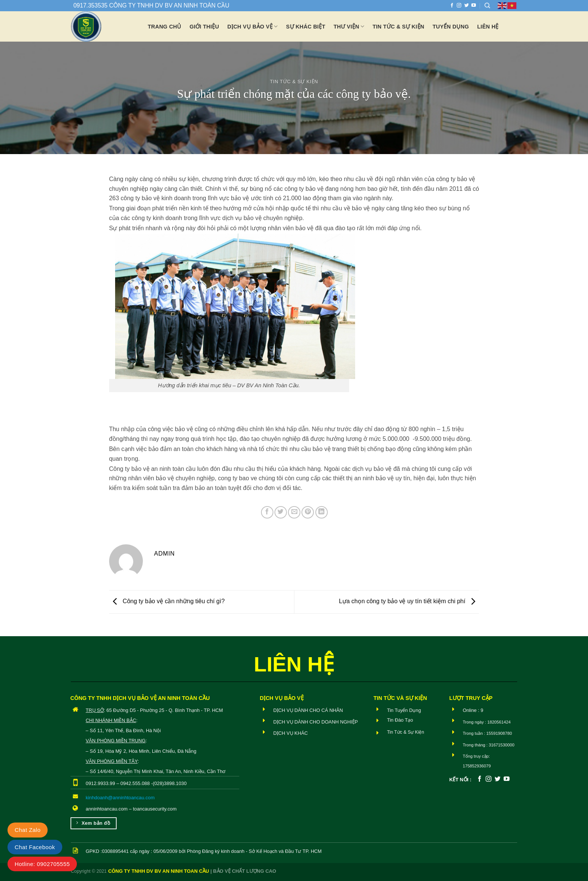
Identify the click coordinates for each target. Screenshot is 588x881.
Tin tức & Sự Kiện (398, 27)
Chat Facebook (35, 847)
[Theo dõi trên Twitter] (466, 6)
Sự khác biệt (306, 27)
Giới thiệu (205, 27)
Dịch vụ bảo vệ (252, 26)
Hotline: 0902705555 (42, 864)
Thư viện (349, 26)
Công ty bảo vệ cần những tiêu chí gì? (167, 601)
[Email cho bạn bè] (294, 512)
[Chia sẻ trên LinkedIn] (322, 512)
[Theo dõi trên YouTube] (474, 6)
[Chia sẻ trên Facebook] (267, 512)
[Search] (487, 6)
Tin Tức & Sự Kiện (294, 82)
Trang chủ (165, 27)
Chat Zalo (28, 830)
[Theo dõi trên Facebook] (452, 6)
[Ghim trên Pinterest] (308, 512)
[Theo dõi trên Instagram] (459, 6)
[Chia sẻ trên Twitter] (281, 512)
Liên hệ (488, 27)
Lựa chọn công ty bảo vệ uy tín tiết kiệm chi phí (409, 601)
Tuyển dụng (451, 27)
